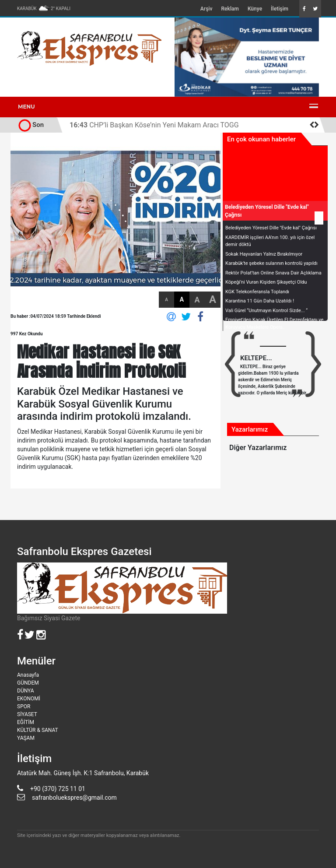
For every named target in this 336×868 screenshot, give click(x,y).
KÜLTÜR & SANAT (38, 730)
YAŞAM (26, 738)
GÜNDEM (28, 683)
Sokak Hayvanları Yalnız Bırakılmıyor (264, 254)
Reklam (230, 9)
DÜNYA (26, 691)
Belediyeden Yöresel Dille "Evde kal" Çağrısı (271, 228)
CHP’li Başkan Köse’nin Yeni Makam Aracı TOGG (154, 125)
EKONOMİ (29, 699)
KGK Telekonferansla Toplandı (257, 292)
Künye (255, 9)
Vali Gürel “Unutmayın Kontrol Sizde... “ (266, 311)
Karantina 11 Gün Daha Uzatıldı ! (260, 301)
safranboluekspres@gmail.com (74, 798)
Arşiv (206, 9)
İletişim (280, 9)
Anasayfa (28, 675)
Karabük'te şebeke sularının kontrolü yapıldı (271, 263)
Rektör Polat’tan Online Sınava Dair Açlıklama (273, 273)
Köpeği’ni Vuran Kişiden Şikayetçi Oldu (266, 282)
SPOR (24, 706)
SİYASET (27, 714)
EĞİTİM (26, 722)
